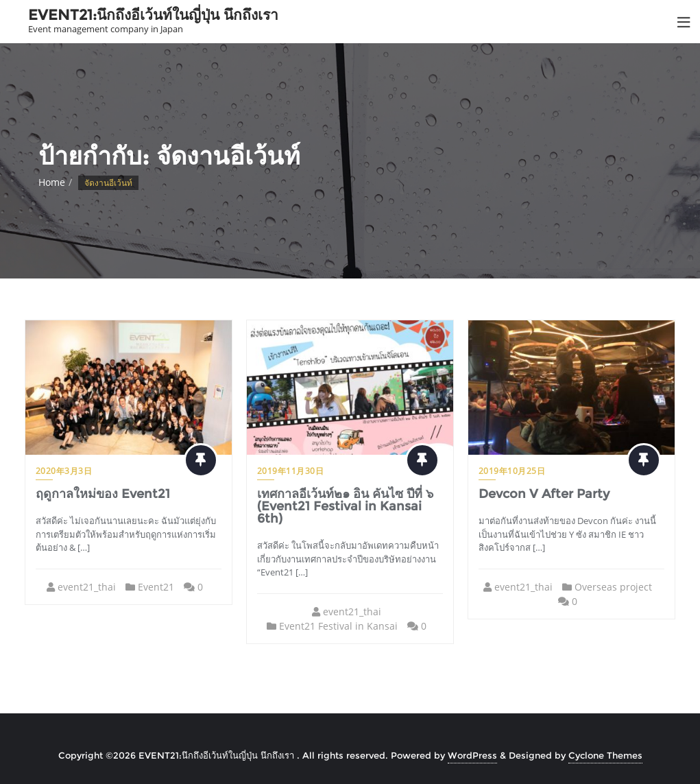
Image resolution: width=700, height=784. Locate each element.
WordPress (472, 755)
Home (52, 182)
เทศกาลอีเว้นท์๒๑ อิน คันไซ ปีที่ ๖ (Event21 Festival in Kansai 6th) (345, 506)
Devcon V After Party (544, 494)
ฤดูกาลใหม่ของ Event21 (103, 494)
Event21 (156, 587)
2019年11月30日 (291, 471)
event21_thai (87, 587)
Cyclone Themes (605, 755)
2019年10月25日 (512, 471)
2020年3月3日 (64, 471)
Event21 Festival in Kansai (338, 626)
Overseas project (614, 587)
